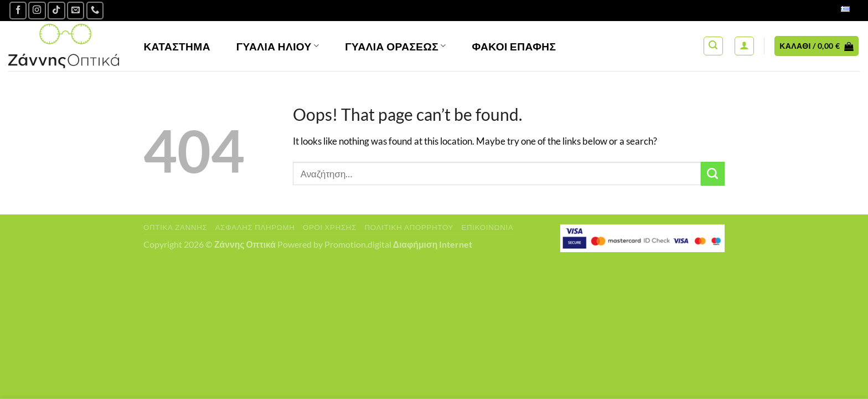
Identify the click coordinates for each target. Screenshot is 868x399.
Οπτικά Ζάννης (175, 227)
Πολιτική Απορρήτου (409, 227)
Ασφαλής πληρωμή (255, 227)
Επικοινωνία (487, 227)
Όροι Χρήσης (330, 227)
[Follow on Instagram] (37, 11)
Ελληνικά (833, 10)
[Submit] (713, 174)
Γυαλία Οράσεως (396, 46)
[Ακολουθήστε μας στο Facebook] (18, 11)
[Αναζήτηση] (713, 46)
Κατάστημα (177, 46)
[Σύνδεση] (744, 46)
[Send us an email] (76, 11)
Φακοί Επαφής (514, 46)
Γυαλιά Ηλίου (278, 46)
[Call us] (95, 11)
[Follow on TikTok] (56, 11)
